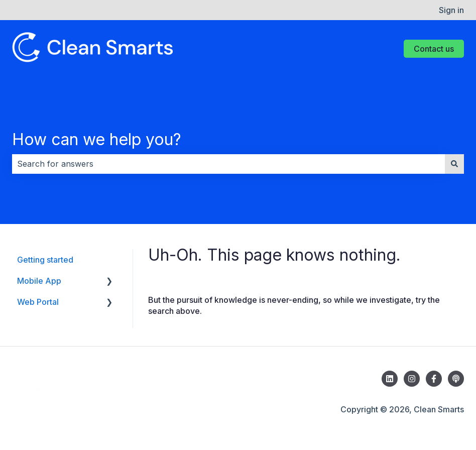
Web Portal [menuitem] (38, 302)
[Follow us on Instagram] (412, 379)
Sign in (451, 10)
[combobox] (228, 164)
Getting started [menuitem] (45, 260)
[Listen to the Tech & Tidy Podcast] (456, 379)
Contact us (434, 49)
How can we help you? (97, 139)
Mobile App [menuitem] (39, 281)
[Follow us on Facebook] (434, 379)
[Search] (454, 164)
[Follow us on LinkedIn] (390, 379)
